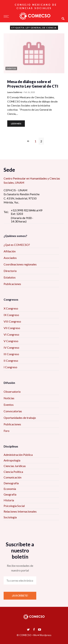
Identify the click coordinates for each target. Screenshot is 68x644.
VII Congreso (12, 328)
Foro (7, 431)
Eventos (9, 405)
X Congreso (11, 308)
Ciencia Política (13, 472)
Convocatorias (13, 411)
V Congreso (11, 341)
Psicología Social (14, 506)
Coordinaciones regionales (20, 264)
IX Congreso (11, 315)
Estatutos (10, 277)
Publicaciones (12, 284)
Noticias (9, 398)
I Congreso (10, 367)
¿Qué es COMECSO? (17, 245)
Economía (10, 489)
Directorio (10, 271)
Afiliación (10, 251)
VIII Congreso (12, 321)
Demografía (11, 483)
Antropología (12, 460)
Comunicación (13, 477)
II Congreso (11, 361)
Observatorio (12, 392)
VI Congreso (11, 334)
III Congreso (11, 354)
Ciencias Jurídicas (15, 466)
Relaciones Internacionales (20, 511)
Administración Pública (18, 455)
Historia (9, 500)
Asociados (10, 258)
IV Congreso (11, 347)
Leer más (16, 124)
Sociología (10, 517)
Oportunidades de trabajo (20, 418)
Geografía (10, 494)
